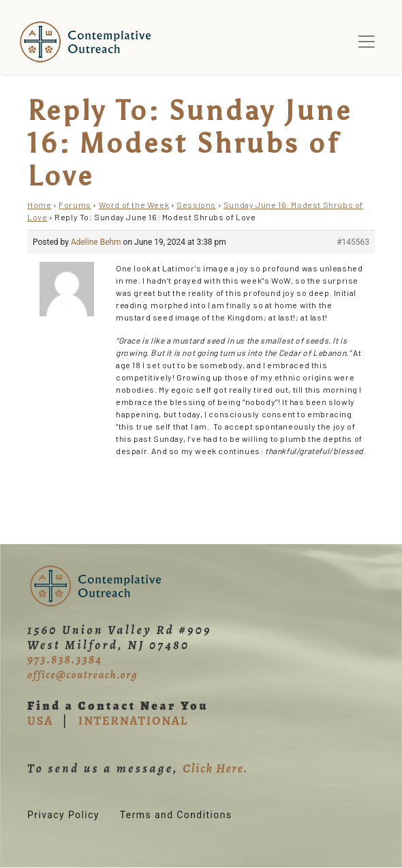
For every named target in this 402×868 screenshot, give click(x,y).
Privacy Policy (63, 815)
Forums (75, 205)
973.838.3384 (65, 659)
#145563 (353, 242)
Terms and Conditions (176, 815)
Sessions (196, 205)
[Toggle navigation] (367, 42)
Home (39, 205)
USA (40, 721)
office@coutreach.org (82, 675)
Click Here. (215, 768)
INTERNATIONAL (133, 721)
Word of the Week (134, 205)
